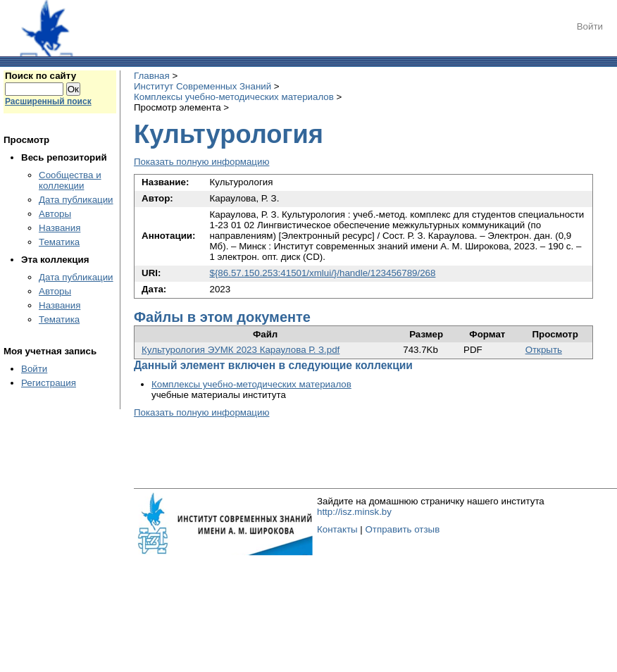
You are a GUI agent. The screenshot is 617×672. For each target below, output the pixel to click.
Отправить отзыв (402, 529)
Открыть (544, 350)
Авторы (55, 214)
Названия (60, 228)
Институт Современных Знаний (202, 86)
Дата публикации (76, 200)
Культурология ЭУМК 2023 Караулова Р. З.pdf (241, 350)
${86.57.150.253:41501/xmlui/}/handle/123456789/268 (323, 273)
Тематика (59, 242)
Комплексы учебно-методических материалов (234, 97)
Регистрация (49, 383)
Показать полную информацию (201, 162)
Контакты (337, 529)
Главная (152, 76)
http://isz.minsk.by (354, 512)
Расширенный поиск (48, 101)
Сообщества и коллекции (70, 180)
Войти (590, 26)
